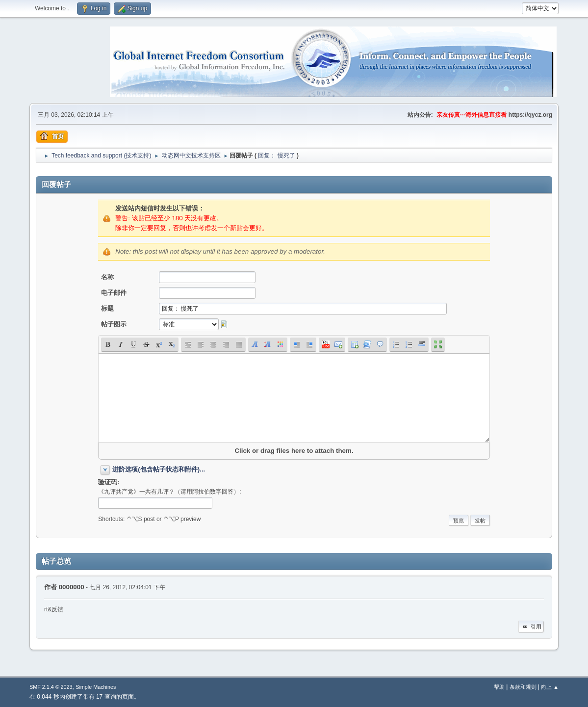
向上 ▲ (550, 687)
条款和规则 (523, 687)
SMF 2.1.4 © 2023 (51, 687)
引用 (531, 627)
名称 (107, 277)
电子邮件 (114, 293)
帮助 (499, 687)
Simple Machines (96, 687)
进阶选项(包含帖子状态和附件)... (159, 469)
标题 (107, 308)
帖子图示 (114, 324)
